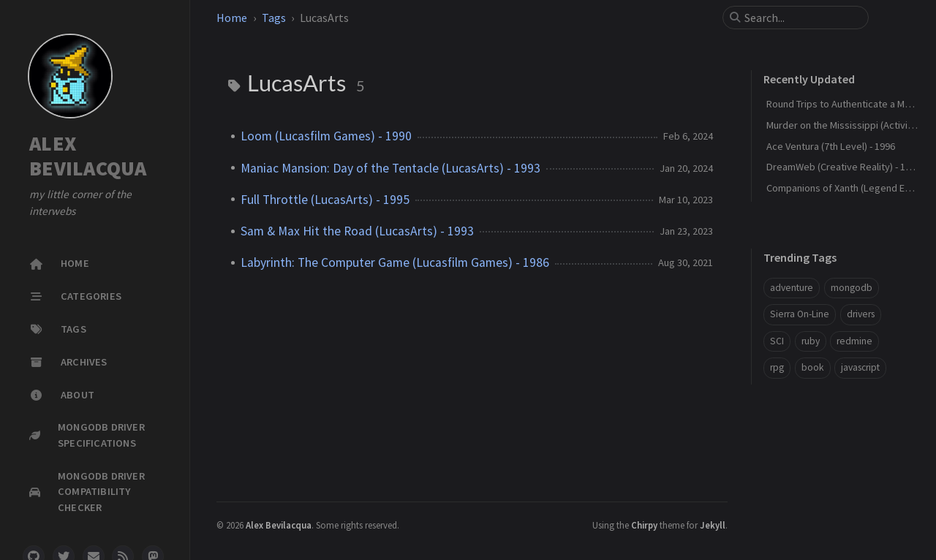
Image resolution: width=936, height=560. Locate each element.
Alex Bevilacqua (279, 525)
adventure (792, 288)
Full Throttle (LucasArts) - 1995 (325, 200)
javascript (860, 367)
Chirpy (644, 525)
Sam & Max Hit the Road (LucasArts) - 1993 (357, 231)
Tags (274, 18)
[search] (801, 18)
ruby (811, 341)
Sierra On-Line (800, 314)
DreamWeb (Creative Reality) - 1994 (843, 167)
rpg (777, 367)
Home (232, 18)
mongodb (852, 288)
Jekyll (713, 525)
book (813, 367)
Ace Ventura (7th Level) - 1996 (831, 146)
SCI (777, 341)
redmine (854, 341)
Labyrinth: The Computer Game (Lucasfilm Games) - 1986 (395, 262)
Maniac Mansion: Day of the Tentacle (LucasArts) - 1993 (390, 168)
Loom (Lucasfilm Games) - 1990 (326, 136)
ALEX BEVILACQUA (88, 156)
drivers (861, 314)
